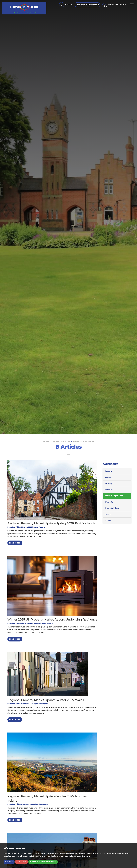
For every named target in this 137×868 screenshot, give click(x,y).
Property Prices (112, 508)
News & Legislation (114, 496)
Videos (108, 521)
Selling (108, 514)
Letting (109, 484)
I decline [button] (21, 862)
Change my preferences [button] (43, 862)
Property (109, 502)
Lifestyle (109, 490)
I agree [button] (9, 862)
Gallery (108, 477)
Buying (108, 471)
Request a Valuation (88, 5)
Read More (15, 543)
